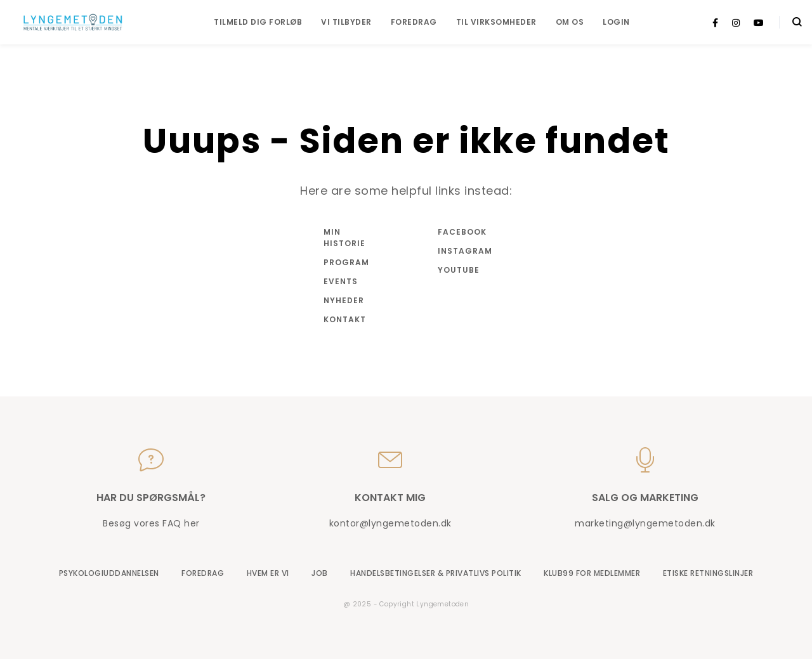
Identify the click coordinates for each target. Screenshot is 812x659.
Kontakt (345, 319)
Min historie (344, 238)
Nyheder (344, 300)
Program (346, 262)
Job (320, 573)
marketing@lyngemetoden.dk (645, 523)
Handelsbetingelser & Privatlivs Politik (436, 573)
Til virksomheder (496, 22)
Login (616, 22)
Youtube (459, 270)
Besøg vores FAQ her (151, 523)
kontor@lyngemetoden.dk (390, 523)
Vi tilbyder (346, 22)
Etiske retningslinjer (708, 573)
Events (341, 281)
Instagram (463, 251)
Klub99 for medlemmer (592, 573)
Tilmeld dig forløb (258, 22)
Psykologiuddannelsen (109, 573)
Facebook (462, 232)
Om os (570, 22)
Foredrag (414, 22)
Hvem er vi (268, 573)
